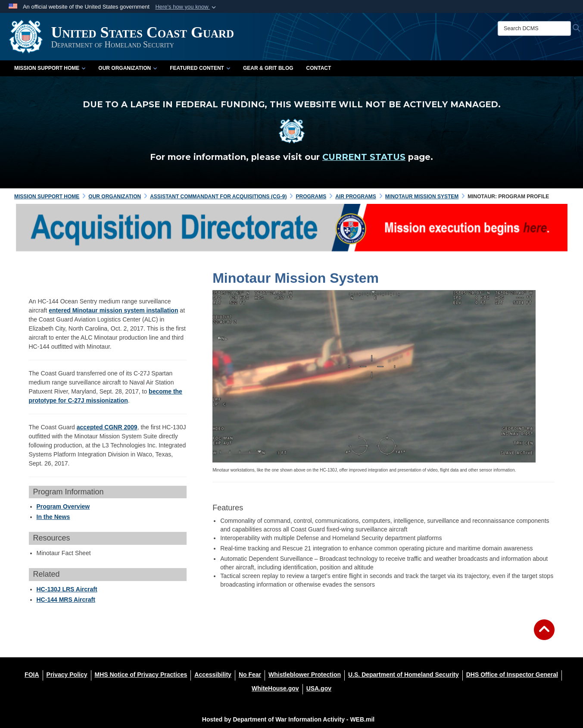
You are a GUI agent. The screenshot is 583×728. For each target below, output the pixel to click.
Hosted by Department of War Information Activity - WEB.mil (288, 719)
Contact (319, 68)
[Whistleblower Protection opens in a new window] (305, 675)
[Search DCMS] (534, 28)
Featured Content (200, 68)
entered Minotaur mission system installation (113, 310)
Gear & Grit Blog (268, 68)
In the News (53, 517)
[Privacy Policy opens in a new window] (67, 675)
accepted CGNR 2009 (107, 427)
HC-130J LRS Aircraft (67, 589)
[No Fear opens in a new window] (250, 675)
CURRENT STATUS (364, 157)
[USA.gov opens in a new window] (319, 688)
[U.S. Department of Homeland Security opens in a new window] (404, 675)
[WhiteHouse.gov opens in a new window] (275, 688)
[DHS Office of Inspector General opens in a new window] (512, 675)
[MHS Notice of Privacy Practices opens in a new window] (141, 675)
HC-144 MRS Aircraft (66, 600)
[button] (186, 7)
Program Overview (63, 506)
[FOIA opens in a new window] (32, 675)
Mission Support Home (50, 68)
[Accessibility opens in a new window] (213, 675)
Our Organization (128, 68)
